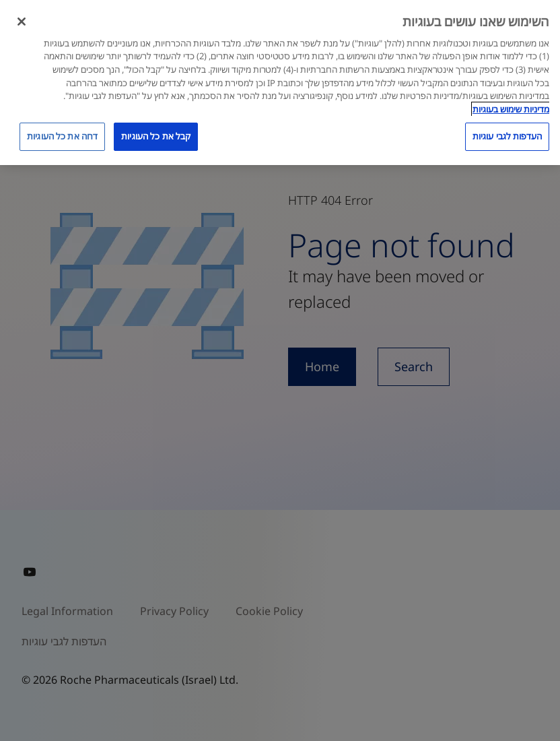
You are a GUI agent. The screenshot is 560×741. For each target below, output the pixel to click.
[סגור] (22, 22)
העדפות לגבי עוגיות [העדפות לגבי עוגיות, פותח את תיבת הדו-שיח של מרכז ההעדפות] (507, 136)
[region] (280, 83)
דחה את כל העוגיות (62, 136)
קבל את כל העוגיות (156, 136)
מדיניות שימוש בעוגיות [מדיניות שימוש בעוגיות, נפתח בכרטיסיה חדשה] (511, 109)
